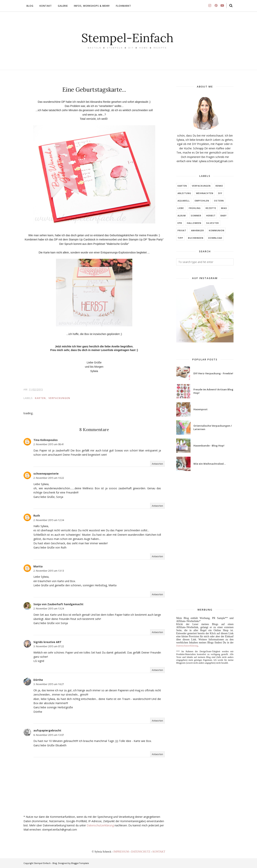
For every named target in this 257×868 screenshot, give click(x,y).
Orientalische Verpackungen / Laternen (213, 427)
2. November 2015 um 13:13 (49, 571)
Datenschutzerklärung (100, 825)
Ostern (219, 201)
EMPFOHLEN (202, 201)
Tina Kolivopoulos (46, 440)
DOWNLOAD (215, 238)
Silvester (213, 223)
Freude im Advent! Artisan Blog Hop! (213, 391)
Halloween (194, 223)
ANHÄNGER (198, 230)
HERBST (211, 216)
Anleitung (184, 193)
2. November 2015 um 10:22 (49, 478)
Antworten (157, 464)
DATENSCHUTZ (141, 852)
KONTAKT (159, 852)
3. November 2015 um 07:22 (49, 646)
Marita (38, 566)
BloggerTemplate (80, 863)
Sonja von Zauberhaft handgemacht (58, 604)
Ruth (37, 516)
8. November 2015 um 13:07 (49, 735)
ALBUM (182, 216)
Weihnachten (205, 193)
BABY (224, 216)
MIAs (224, 208)
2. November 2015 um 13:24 (49, 609)
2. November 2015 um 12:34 (49, 520)
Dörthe (38, 680)
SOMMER (196, 216)
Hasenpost (200, 409)
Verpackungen (59, 398)
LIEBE (181, 208)
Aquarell (184, 201)
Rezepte (211, 208)
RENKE (219, 186)
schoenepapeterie (46, 474)
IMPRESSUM (121, 852)
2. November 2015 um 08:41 (49, 444)
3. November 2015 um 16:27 (49, 684)
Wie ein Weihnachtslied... (210, 464)
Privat (182, 230)
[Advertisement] (205, 540)
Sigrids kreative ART (47, 642)
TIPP (180, 238)
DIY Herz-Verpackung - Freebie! (213, 373)
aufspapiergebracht (47, 730)
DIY (220, 193)
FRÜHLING (195, 208)
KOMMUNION (217, 230)
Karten (40, 398)
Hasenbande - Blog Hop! (209, 446)
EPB (180, 223)
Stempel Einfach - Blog (45, 863)
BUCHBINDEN (196, 238)
